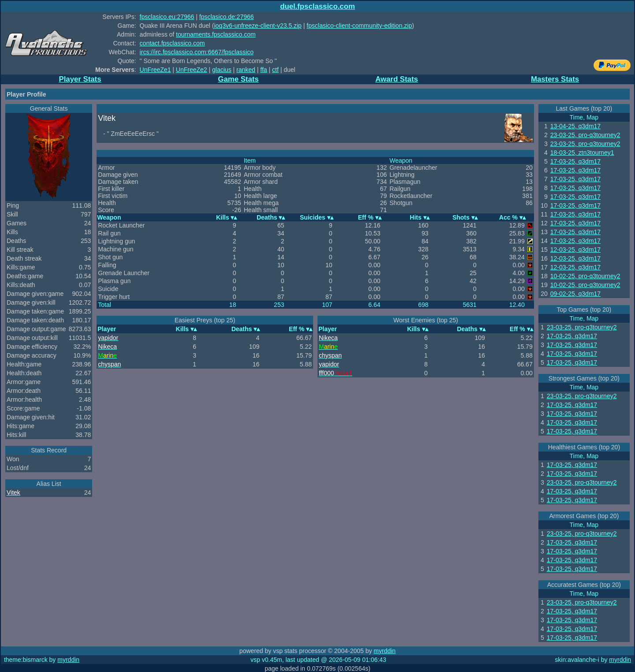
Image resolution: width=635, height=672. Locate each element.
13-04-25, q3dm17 (575, 126)
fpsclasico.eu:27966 (167, 17)
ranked (246, 70)
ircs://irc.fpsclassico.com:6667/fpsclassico (197, 52)
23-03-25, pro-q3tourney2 (585, 135)
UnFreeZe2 (192, 70)
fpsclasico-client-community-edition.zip (359, 26)
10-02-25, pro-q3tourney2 (585, 276)
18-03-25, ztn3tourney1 (582, 153)
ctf (275, 70)
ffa (263, 70)
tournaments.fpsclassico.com (216, 34)
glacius (222, 70)
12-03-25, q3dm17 (575, 250)
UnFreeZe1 (155, 70)
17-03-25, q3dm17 (575, 161)
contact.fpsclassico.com (172, 43)
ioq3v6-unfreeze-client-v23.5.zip (258, 26)
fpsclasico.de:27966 (227, 17)
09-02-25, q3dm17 (575, 294)
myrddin (385, 651)
